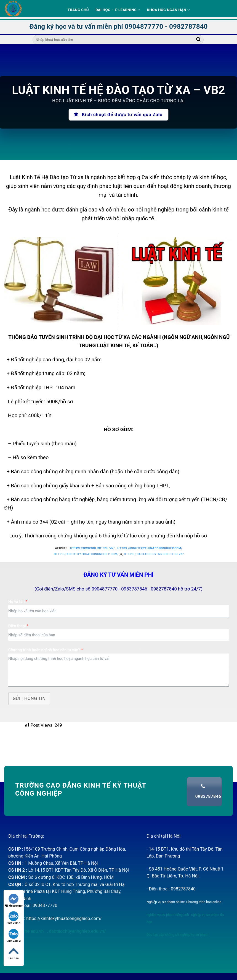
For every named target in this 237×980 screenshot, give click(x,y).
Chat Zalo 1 (14, 918)
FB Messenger (14, 901)
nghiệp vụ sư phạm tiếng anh (168, 915)
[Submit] (198, 40)
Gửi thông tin (29, 698)
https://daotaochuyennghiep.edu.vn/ (154, 554)
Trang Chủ (78, 10)
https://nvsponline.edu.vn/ (92, 548)
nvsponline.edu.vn (26, 931)
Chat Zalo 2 (14, 936)
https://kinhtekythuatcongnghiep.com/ (150, 548)
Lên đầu (14, 953)
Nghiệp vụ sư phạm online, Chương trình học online (184, 902)
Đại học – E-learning (118, 10)
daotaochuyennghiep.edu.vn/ (77, 931)
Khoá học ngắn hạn (169, 10)
